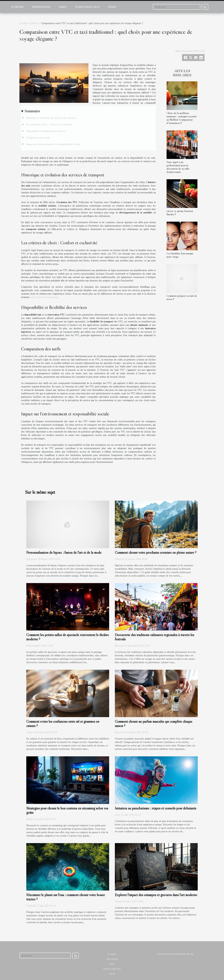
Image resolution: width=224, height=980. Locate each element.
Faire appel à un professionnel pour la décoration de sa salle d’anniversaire (178, 167)
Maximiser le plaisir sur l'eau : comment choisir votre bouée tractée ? (66, 897)
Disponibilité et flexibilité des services (46, 131)
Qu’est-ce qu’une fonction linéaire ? (180, 213)
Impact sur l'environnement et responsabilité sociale (53, 144)
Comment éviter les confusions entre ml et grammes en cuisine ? (63, 724)
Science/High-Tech (87, 7)
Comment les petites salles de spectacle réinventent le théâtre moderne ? (68, 637)
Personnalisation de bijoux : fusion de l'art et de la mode (64, 553)
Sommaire (32, 111)
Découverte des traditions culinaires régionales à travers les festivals (154, 637)
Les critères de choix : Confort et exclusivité (49, 124)
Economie (17, 7)
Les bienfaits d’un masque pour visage (180, 255)
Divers (112, 7)
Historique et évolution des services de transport (51, 118)
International (41, 7)
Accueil (23, 23)
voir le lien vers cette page (44, 297)
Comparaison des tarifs (38, 138)
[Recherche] (177, 7)
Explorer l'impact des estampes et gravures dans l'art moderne (156, 895)
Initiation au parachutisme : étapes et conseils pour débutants (155, 808)
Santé (63, 7)
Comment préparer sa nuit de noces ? (182, 297)
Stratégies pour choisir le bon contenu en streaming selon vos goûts (67, 810)
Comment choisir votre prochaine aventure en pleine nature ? (156, 553)
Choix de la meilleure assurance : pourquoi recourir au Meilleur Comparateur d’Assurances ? (182, 118)
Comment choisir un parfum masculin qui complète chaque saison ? (154, 724)
